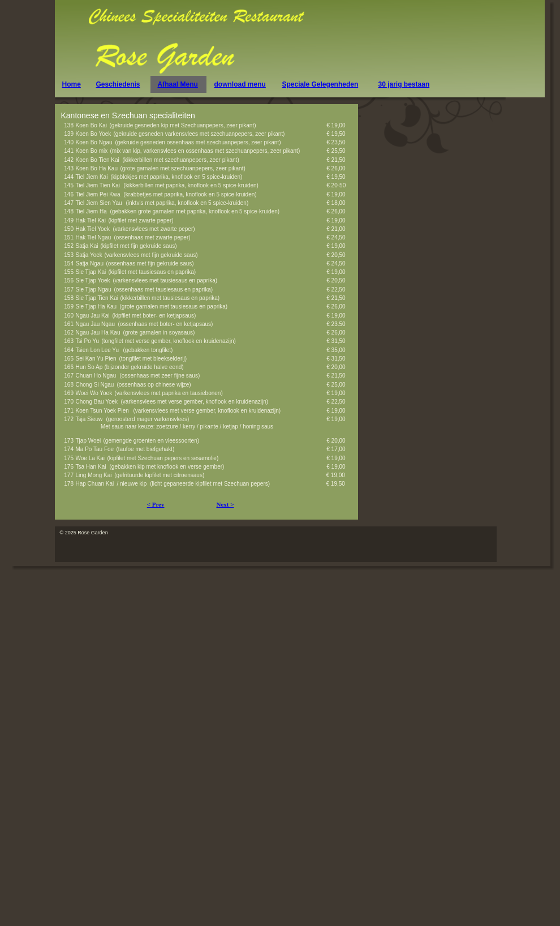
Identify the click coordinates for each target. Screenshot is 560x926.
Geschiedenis (118, 84)
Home (72, 84)
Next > (225, 504)
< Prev (156, 504)
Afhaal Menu (178, 84)
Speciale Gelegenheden (320, 84)
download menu (240, 84)
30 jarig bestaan (404, 84)
